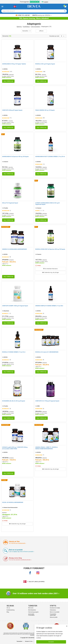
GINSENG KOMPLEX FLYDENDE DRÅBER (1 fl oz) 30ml (49, 306)
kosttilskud (26, 27)
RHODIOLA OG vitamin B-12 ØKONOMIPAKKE (47, 352)
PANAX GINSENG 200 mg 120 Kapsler (45, 110)
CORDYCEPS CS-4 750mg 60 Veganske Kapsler (47, 401)
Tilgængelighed (19, 641)
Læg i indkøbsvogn (8, 81)
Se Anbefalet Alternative (51, 269)
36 (63, 36)
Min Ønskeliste (32, 610)
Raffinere (41, 31)
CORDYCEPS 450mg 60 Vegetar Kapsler (12, 110)
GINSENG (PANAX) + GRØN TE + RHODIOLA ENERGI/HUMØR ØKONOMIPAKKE (46, 448)
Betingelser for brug (29, 641)
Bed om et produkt (55, 612)
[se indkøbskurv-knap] (66, 7)
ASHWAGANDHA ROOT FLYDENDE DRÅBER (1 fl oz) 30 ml (50, 157)
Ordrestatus (53, 610)
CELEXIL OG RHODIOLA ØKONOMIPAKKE (13, 502)
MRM (38, 406)
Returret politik (54, 617)
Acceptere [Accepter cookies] (51, 642)
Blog (8, 612)
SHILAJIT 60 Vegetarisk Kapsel (10, 203)
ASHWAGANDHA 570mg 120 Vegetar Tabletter (14, 64)
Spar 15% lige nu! (23, 15)
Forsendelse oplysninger (53, 615)
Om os (8, 608)
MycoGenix (7, 311)
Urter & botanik (36, 27)
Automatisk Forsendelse (31, 615)
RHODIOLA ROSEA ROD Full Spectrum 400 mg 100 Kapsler (50, 249)
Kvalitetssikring (11, 610)
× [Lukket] (67, 626)
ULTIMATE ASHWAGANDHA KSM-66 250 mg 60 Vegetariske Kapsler (47, 204)
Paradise (6, 208)
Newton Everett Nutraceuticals (11, 508)
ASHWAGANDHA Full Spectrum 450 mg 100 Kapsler (15, 157)
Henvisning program (33, 612)
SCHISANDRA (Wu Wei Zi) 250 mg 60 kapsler (14, 401)
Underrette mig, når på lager (51, 272)
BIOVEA (6, 69)
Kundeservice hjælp (55, 608)
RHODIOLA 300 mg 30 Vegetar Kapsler (45, 64)
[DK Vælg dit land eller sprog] (15, 7)
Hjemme (19, 27)
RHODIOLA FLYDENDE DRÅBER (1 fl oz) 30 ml (14, 352)
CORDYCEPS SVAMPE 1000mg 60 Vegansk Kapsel (15, 306)
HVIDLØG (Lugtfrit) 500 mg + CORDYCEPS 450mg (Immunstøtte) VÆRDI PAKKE (15, 448)
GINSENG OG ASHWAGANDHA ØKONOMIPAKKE (14, 249)
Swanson (6, 162)
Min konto (31, 608)
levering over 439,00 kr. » (42, 15)
